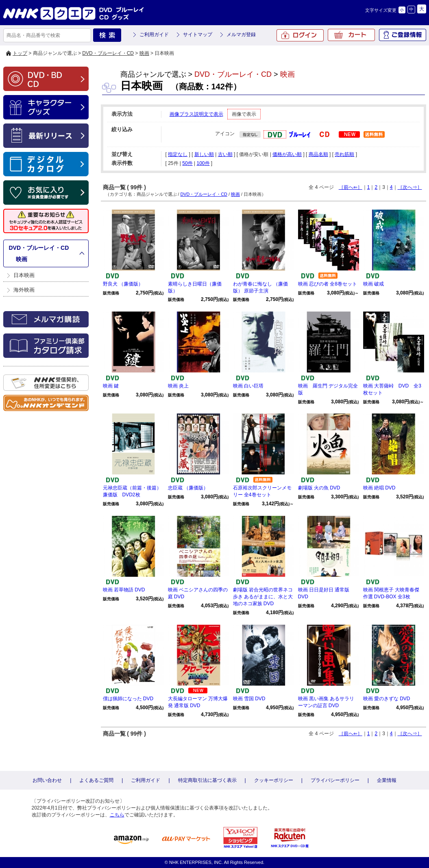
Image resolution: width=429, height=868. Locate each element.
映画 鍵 (111, 386)
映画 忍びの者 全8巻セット (328, 284)
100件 (203, 163)
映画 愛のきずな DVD (387, 699)
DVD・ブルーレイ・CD (108, 53)
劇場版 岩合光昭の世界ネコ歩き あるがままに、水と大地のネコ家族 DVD (263, 597)
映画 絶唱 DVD (379, 488)
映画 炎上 (178, 386)
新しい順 (204, 154)
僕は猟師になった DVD (128, 699)
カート (351, 35)
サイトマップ (198, 35)
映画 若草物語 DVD (124, 590)
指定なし (178, 154)
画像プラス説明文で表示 (196, 114)
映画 (144, 53)
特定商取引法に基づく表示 (207, 780)
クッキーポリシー (274, 780)
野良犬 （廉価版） (123, 284)
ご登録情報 (403, 35)
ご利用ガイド (154, 35)
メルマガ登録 (241, 35)
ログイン (300, 35)
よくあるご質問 (96, 780)
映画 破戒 (373, 284)
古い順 (225, 154)
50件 (187, 163)
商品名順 (318, 154)
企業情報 (387, 780)
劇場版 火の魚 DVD (319, 488)
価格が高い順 (287, 154)
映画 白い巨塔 (248, 386)
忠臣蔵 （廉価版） (188, 488)
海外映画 (24, 290)
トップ (20, 53)
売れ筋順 (344, 154)
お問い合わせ (47, 780)
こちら (117, 815)
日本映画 (24, 275)
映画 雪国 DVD (249, 699)
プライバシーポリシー (335, 780)
